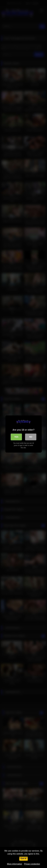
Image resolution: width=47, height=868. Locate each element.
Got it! (23, 859)
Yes (16, 437)
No (31, 437)
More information (15, 864)
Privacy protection (32, 864)
